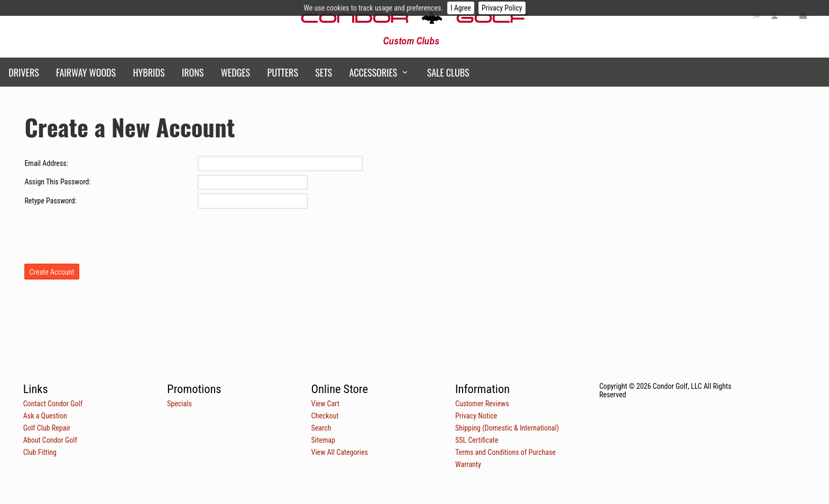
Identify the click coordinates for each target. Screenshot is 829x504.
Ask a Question (45, 416)
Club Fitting (40, 452)
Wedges (236, 72)
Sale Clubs (448, 72)
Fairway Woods (86, 72)
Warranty (468, 464)
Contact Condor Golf (53, 404)
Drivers (24, 72)
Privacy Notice (476, 416)
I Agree (461, 8)
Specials (179, 404)
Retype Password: (50, 201)
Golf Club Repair (47, 428)
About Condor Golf (50, 440)
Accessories (373, 72)
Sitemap (323, 440)
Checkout (325, 416)
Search (321, 428)
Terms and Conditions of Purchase (505, 452)
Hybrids (149, 72)
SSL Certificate (477, 440)
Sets (324, 72)
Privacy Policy (502, 8)
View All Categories (340, 452)
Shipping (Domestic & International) (507, 428)
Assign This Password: (57, 182)
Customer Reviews (482, 404)
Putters (283, 72)
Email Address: (46, 163)
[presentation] (105, 233)
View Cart (325, 404)
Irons (193, 72)
